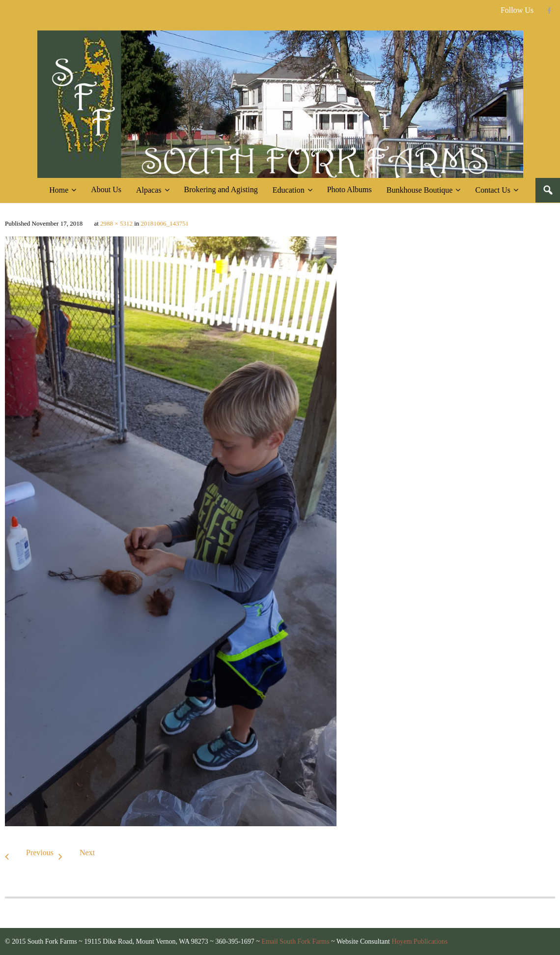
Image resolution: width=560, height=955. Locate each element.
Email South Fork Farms (295, 941)
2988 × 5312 (116, 223)
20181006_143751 (165, 223)
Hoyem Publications (420, 941)
